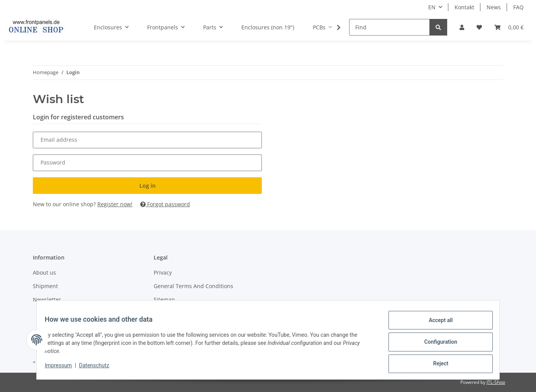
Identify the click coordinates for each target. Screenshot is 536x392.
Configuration (436, 344)
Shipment (45, 286)
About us (44, 272)
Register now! (115, 204)
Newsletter (47, 300)
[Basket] (509, 27)
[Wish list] (479, 27)
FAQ (518, 7)
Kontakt (464, 7)
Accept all (436, 324)
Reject (436, 365)
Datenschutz (98, 368)
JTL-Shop (496, 382)
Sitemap (164, 300)
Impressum (63, 368)
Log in (148, 186)
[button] (462, 27)
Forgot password (165, 204)
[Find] (389, 27)
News (494, 7)
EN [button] (432, 7)
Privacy (163, 272)
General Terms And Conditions (193, 286)
